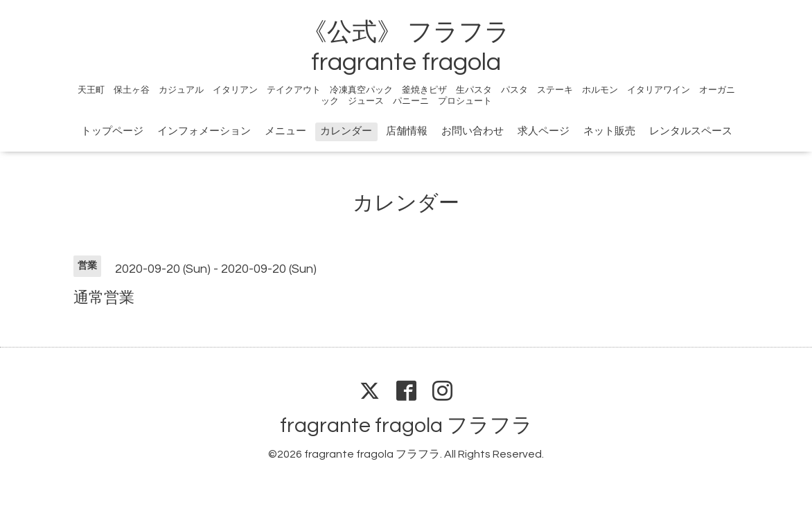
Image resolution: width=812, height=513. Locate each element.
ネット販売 (609, 131)
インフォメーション (204, 131)
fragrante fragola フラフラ (406, 425)
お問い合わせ (473, 131)
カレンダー (346, 131)
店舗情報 (407, 131)
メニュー (285, 131)
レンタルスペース (691, 131)
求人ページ (544, 131)
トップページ (112, 131)
